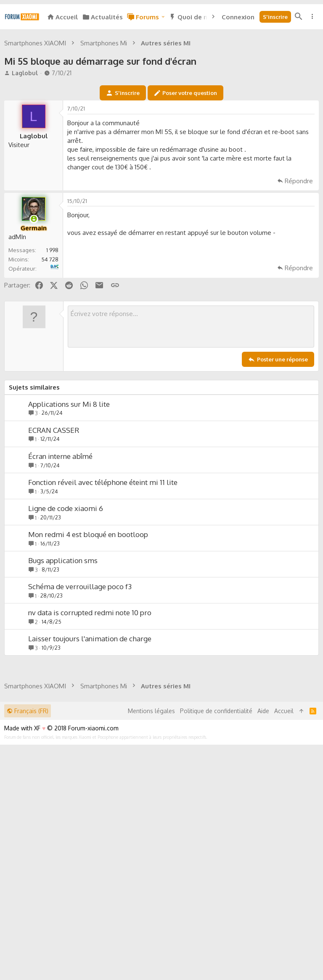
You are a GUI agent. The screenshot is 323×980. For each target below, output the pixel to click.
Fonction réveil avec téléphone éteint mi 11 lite (103, 600)
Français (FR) (28, 946)
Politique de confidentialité (216, 946)
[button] (163, 17)
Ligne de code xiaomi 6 (66, 626)
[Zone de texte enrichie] (191, 444)
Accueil (284, 946)
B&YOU (57, 382)
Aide (263, 946)
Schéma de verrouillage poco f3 (80, 704)
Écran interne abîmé (60, 574)
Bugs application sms (63, 678)
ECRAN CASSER (54, 548)
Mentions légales (151, 946)
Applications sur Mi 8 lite (69, 522)
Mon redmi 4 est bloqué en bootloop (88, 652)
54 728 (50, 377)
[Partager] (309, 228)
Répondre (299, 299)
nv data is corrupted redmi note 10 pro (90, 730)
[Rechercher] (299, 17)
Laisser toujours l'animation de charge (90, 756)
